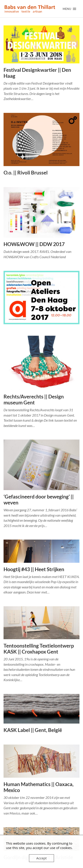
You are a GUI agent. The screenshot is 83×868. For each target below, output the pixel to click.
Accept (41, 858)
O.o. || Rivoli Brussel (26, 173)
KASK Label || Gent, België (33, 730)
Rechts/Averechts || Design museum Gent (34, 400)
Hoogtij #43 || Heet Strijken (34, 569)
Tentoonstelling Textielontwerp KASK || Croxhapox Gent (39, 649)
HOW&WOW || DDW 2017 (34, 244)
